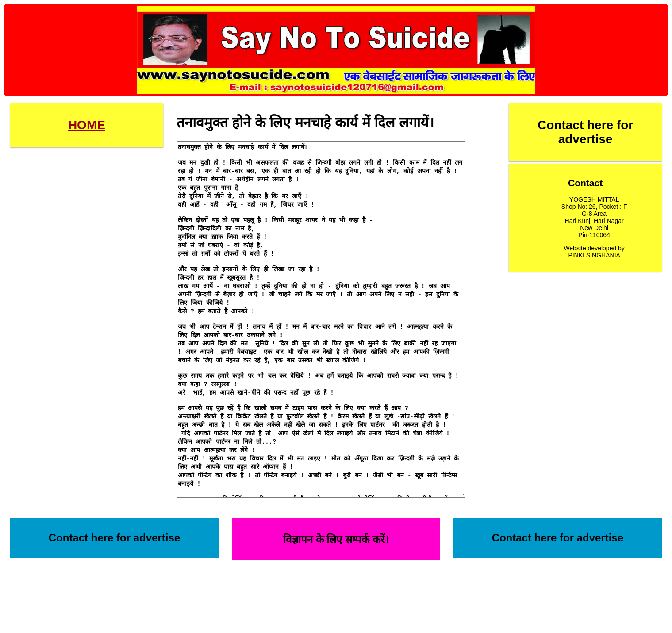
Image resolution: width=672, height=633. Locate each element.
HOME (87, 125)
